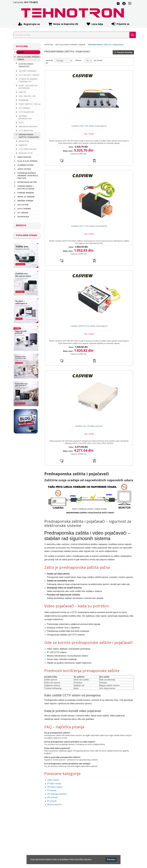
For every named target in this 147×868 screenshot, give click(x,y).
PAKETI (21, 52)
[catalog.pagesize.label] (88, 61)
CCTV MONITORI (26, 130)
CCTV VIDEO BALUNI (27, 149)
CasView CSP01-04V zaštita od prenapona (89, 127)
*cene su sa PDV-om (78, 155)
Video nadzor (53, 784)
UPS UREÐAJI (24, 108)
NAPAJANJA (23, 100)
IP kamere (52, 794)
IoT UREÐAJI (23, 212)
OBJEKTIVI (23, 145)
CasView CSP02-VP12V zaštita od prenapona (89, 329)
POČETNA (49, 45)
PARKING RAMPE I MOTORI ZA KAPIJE (26, 187)
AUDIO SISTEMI (24, 169)
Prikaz (78, 60)
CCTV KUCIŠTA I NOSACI (29, 75)
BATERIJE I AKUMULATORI (25, 117)
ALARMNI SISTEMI (25, 165)
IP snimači (52, 805)
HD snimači (52, 801)
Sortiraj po (49, 62)
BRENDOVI (21, 225)
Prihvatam (111, 860)
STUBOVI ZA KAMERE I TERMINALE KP (28, 80)
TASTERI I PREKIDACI (28, 71)
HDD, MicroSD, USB (27, 96)
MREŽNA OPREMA (25, 200)
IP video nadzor (54, 787)
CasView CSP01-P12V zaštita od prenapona (89, 228)
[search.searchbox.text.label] (74, 35)
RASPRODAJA (23, 216)
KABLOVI (22, 92)
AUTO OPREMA (24, 208)
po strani (98, 60)
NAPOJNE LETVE (26, 153)
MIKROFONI (24, 141)
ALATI (21, 122)
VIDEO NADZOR (24, 157)
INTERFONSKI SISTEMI (27, 182)
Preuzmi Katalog (123, 52)
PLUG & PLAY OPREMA (27, 161)
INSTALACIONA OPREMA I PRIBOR (29, 58)
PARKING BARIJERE (26, 192)
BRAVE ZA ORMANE (26, 196)
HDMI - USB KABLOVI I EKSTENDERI (28, 87)
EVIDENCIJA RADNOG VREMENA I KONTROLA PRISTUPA (28, 175)
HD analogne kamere (57, 798)
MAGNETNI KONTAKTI (28, 126)
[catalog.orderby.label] (63, 61)
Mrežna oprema (54, 808)
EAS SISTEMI (23, 204)
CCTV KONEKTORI (26, 112)
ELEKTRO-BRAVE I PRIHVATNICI (26, 65)
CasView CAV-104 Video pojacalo (89, 430)
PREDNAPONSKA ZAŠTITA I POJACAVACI (29, 136)
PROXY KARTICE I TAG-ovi (30, 104)
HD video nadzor (55, 791)
